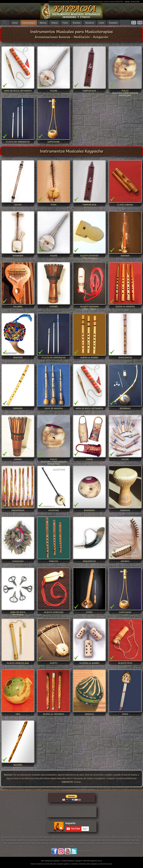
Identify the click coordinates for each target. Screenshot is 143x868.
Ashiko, (54, 837)
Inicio (15, 23)
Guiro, (83, 837)
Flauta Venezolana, (82, 840)
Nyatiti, (101, 837)
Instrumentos (29, 23)
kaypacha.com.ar (96, 861)
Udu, (123, 840)
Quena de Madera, (62, 840)
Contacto (113, 23)
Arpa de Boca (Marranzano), (111, 840)
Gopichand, (65, 843)
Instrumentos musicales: (35, 837)
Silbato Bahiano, (12, 840)
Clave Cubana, (136, 840)
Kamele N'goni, (45, 840)
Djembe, (11, 843)
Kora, (65, 837)
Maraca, (105, 843)
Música (43, 23)
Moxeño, (129, 837)
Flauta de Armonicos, (74, 837)
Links (101, 23)
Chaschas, (18, 843)
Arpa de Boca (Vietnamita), (78, 843)
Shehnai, (89, 837)
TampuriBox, (92, 843)
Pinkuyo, (99, 843)
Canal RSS (88, 851)
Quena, (53, 840)
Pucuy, (24, 843)
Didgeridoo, (48, 837)
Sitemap (80, 851)
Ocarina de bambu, (95, 840)
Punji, (59, 843)
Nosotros (90, 23)
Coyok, (134, 837)
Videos (54, 23)
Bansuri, (60, 837)
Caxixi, (29, 843)
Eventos (77, 23)
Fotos (65, 23)
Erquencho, (53, 843)
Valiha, (6, 843)
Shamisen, (115, 837)
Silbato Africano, (23, 840)
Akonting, (123, 837)
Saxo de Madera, (43, 843)
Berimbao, (72, 840)
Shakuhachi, (107, 837)
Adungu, (34, 843)
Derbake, (128, 840)
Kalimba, (95, 837)
